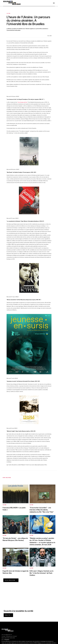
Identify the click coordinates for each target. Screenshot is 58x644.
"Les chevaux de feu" (22, 102)
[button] (54, 3)
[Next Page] (11, 580)
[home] (12, 3)
